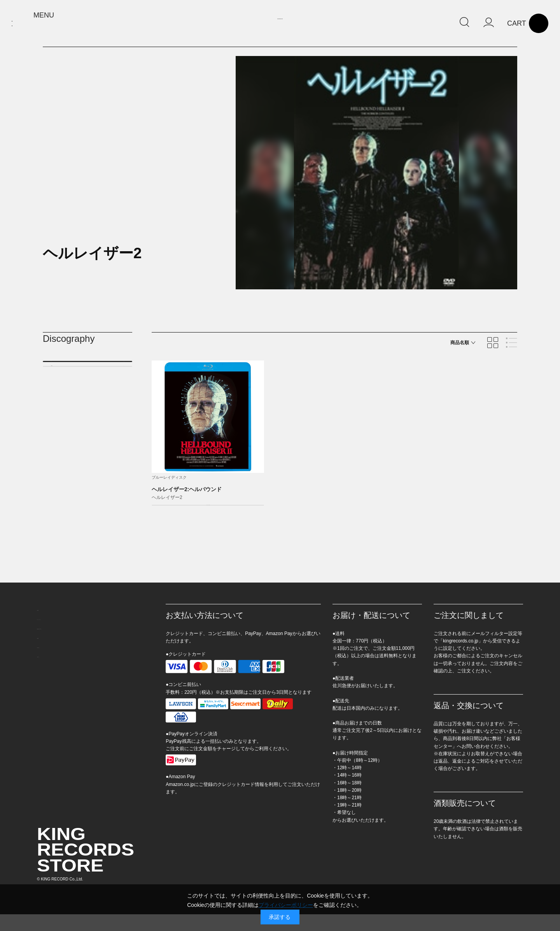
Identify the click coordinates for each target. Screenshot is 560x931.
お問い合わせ (53, 682)
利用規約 (48, 668)
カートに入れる (202, 513)
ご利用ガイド (53, 695)
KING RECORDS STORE (280, 24)
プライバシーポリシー (64, 641)
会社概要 (48, 627)
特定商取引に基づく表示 (67, 654)
